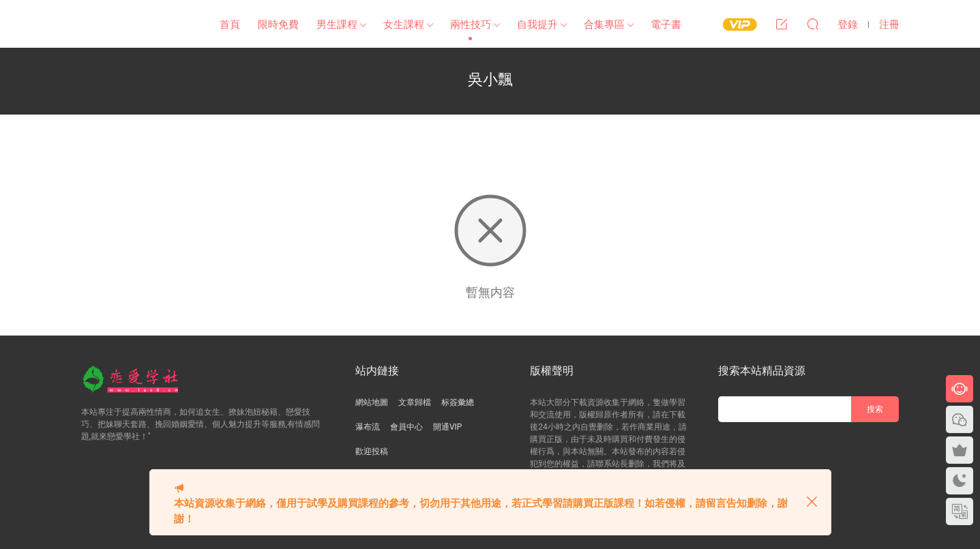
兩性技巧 (471, 25)
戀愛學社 (136, 24)
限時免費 (278, 25)
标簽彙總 (458, 402)
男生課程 (337, 25)
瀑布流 (368, 427)
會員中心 (406, 427)
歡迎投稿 (372, 451)
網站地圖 (372, 402)
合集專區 (604, 25)
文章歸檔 (415, 402)
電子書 (666, 25)
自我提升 (537, 25)
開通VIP (447, 427)
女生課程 (404, 25)
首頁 (230, 25)
